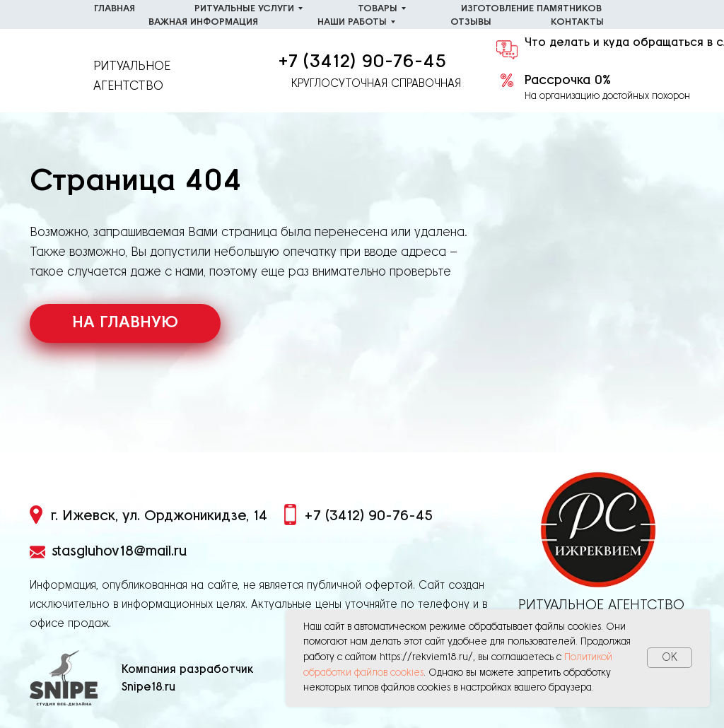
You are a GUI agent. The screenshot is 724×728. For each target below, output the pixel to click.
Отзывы (471, 22)
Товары (378, 9)
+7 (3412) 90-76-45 (362, 61)
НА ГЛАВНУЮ (125, 323)
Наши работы (352, 22)
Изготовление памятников (531, 9)
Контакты (577, 22)
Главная (115, 9)
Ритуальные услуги (244, 9)
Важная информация (203, 22)
